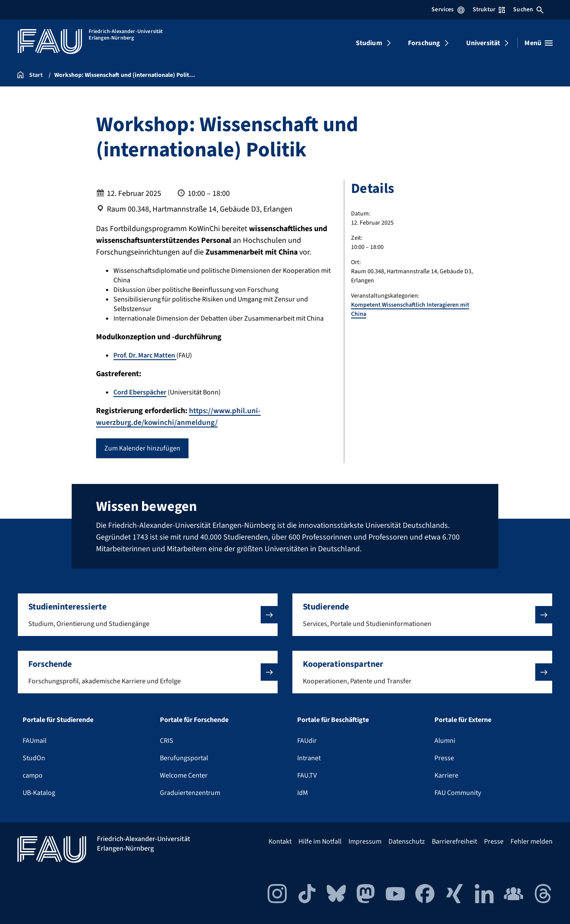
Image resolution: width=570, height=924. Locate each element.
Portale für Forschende (194, 720)
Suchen (528, 10)
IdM (303, 793)
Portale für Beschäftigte (333, 720)
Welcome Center (184, 775)
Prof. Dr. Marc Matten (145, 355)
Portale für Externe (463, 720)
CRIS (167, 741)
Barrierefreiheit (454, 841)
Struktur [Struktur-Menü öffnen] (489, 10)
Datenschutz (407, 841)
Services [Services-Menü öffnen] (448, 10)
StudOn (34, 758)
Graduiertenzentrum (190, 793)
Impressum (365, 841)
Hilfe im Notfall (320, 841)
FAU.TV (307, 775)
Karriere (446, 775)
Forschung (424, 43)
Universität (483, 43)
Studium (369, 43)
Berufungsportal (184, 758)
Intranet (309, 758)
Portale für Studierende (58, 720)
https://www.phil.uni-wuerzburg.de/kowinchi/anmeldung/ (179, 417)
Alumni (445, 741)
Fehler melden (532, 841)
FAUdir (307, 741)
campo (33, 775)
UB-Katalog (39, 793)
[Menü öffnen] (539, 43)
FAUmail (35, 741)
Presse (444, 758)
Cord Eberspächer (140, 392)
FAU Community (458, 793)
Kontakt (280, 841)
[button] (148, 615)
